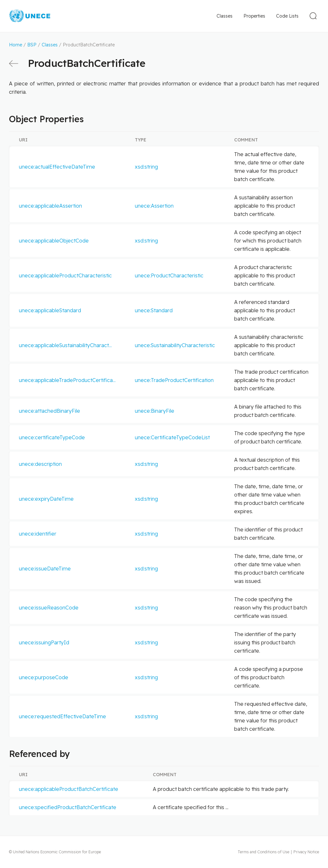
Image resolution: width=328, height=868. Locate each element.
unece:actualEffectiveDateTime (57, 167)
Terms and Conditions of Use (263, 852)
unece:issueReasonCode (49, 608)
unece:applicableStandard (50, 310)
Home (16, 45)
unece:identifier (38, 534)
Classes (225, 16)
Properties (254, 16)
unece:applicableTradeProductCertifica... (67, 380)
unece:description (40, 464)
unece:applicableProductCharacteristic (65, 275)
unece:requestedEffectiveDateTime (62, 716)
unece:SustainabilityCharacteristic (175, 345)
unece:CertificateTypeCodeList (172, 437)
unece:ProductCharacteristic (169, 275)
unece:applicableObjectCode (54, 241)
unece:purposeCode (44, 677)
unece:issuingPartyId (44, 642)
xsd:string (146, 167)
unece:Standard (154, 310)
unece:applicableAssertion (50, 206)
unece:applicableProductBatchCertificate (69, 789)
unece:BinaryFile (155, 411)
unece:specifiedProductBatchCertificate (68, 807)
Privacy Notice (306, 852)
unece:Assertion (154, 206)
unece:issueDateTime (45, 569)
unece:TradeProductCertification (174, 380)
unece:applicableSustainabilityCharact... (65, 345)
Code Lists (287, 16)
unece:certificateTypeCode (52, 437)
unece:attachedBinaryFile (49, 411)
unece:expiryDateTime (46, 499)
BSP (32, 45)
